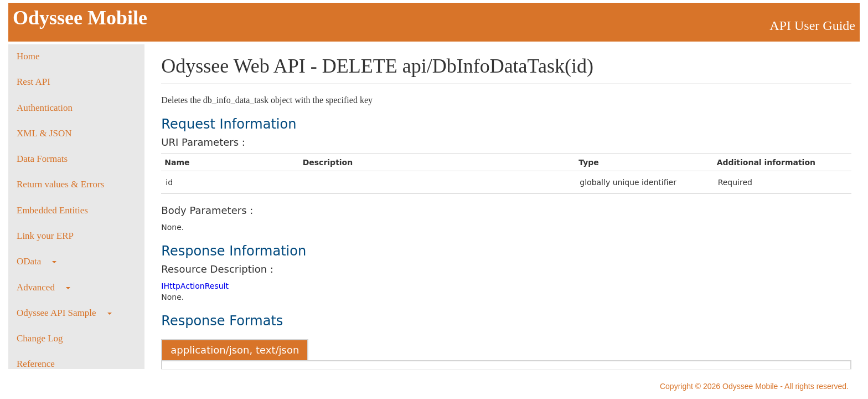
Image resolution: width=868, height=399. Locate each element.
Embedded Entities (52, 210)
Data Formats (42, 159)
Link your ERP (45, 236)
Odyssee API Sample (64, 313)
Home (28, 56)
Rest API (33, 82)
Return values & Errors (60, 184)
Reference (36, 364)
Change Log (40, 338)
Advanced (43, 287)
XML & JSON (44, 133)
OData (37, 261)
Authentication (45, 108)
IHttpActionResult (195, 286)
